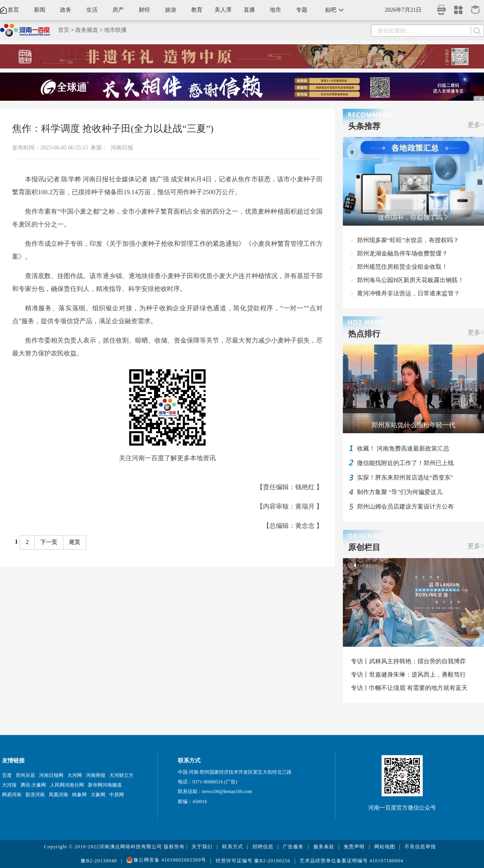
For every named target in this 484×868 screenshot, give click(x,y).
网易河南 (12, 795)
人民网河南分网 (67, 785)
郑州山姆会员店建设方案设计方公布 (405, 507)
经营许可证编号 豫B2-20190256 (253, 861)
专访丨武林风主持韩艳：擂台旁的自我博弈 (408, 661)
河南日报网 (51, 775)
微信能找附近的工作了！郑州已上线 (405, 463)
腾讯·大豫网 (33, 785)
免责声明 (354, 847)
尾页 (75, 542)
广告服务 (293, 847)
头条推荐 (364, 126)
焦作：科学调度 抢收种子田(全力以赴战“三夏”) (113, 129)
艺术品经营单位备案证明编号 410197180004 (352, 861)
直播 (249, 10)
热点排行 (364, 334)
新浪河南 (35, 795)
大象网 (98, 795)
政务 (66, 10)
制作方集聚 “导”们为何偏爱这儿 (400, 492)
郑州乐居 (25, 775)
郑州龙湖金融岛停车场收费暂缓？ (402, 253)
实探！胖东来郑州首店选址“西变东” (405, 478)
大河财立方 (121, 775)
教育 (197, 10)
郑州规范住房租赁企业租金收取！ (402, 267)
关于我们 (202, 847)
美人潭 (223, 10)
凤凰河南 (58, 795)
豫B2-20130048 (99, 861)
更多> (476, 125)
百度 (7, 775)
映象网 (79, 795)
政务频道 (87, 30)
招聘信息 (263, 847)
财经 (144, 10)
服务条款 (324, 847)
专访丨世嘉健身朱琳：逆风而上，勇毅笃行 (408, 675)
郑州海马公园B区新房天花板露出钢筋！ (410, 280)
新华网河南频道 (105, 785)
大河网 (75, 775)
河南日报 (122, 148)
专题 (302, 10)
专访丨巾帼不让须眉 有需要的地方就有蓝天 (409, 688)
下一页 (49, 542)
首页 (13, 10)
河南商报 (96, 775)
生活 (92, 10)
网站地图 (385, 847)
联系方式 (233, 847)
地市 (275, 10)
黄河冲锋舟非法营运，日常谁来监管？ (408, 293)
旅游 (171, 10)
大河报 (9, 785)
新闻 (40, 10)
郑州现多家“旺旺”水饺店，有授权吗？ (408, 240)
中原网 (117, 795)
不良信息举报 (420, 847)
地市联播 (115, 30)
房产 (118, 10)
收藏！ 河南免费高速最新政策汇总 (403, 449)
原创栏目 (364, 547)
